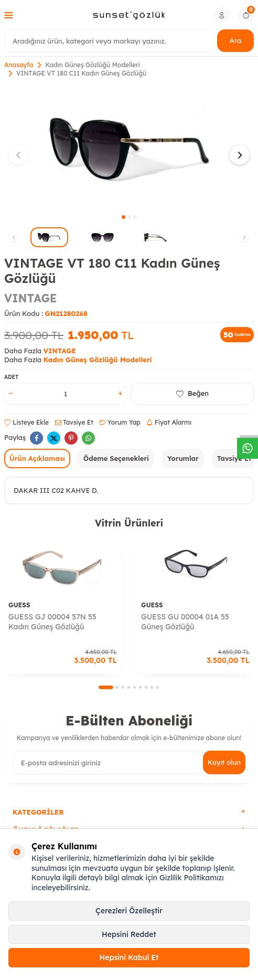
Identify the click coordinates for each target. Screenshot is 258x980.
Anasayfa (19, 65)
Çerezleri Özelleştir (129, 911)
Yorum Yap (120, 422)
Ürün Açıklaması (37, 458)
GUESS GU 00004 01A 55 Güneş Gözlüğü (185, 622)
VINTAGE (30, 298)
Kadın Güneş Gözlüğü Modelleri (92, 65)
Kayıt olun (224, 762)
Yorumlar (183, 458)
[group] (129, 149)
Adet (11, 377)
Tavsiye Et (74, 422)
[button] (123, 217)
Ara (235, 40)
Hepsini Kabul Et (129, 957)
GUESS (19, 605)
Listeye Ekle (26, 422)
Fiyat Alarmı (169, 422)
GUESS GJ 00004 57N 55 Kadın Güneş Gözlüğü (52, 622)
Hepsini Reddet (129, 934)
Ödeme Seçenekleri (116, 458)
